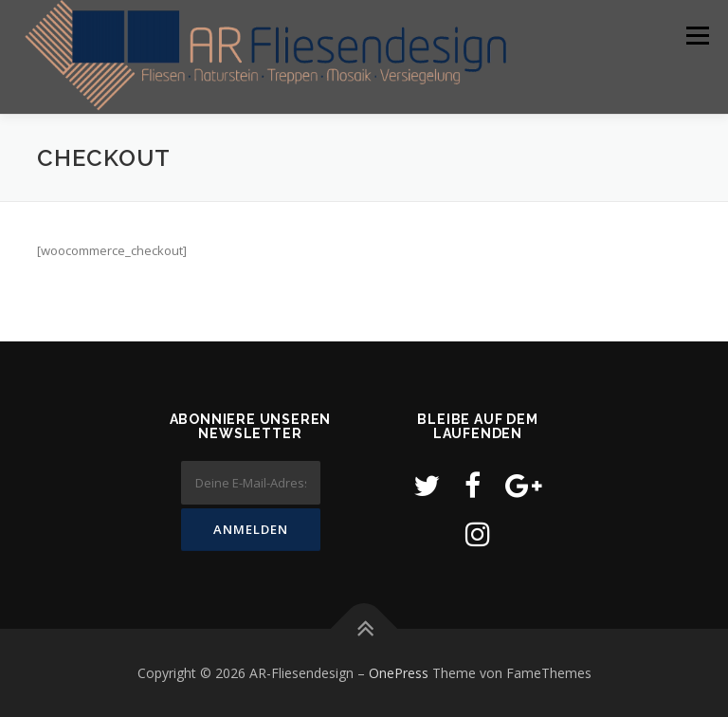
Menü (697, 35)
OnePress (399, 673)
